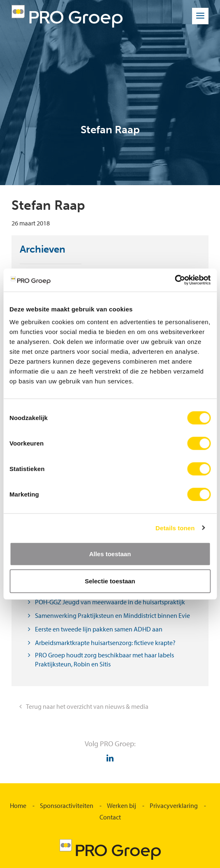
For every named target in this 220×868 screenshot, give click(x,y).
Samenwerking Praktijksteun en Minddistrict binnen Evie (112, 615)
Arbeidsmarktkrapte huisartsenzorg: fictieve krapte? (105, 643)
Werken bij (122, 805)
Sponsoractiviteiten (67, 805)
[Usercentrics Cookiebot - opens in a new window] (175, 280)
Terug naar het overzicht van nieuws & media (87, 706)
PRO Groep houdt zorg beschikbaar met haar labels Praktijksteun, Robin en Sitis (104, 659)
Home (18, 805)
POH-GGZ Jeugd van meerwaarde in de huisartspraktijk (110, 602)
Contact (110, 817)
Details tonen (175, 528)
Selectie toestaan (110, 581)
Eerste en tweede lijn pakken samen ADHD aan (99, 629)
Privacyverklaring (174, 805)
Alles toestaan (110, 554)
